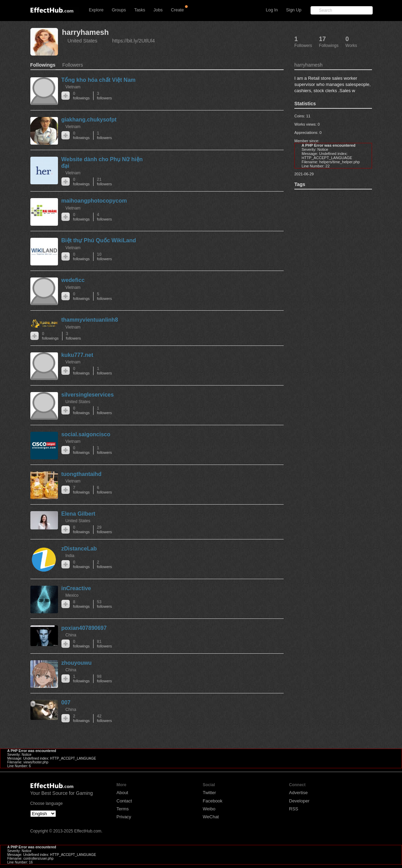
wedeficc (73, 280)
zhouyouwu (77, 663)
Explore (96, 10)
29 (104, 530)
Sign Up (294, 10)
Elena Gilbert (79, 514)
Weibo (209, 809)
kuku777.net (77, 355)
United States (82, 41)
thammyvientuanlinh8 (90, 320)
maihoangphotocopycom (94, 201)
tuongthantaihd (81, 474)
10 (104, 257)
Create (177, 10)
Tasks (140, 10)
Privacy (124, 817)
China (71, 635)
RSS (294, 809)
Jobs (158, 10)
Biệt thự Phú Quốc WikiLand (99, 240)
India (70, 556)
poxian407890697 (84, 628)
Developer (299, 801)
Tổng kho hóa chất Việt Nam (99, 80)
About (122, 793)
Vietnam (73, 87)
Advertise (298, 793)
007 (66, 703)
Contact (124, 801)
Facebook (213, 801)
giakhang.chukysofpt (89, 120)
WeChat (211, 817)
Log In (272, 10)
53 (104, 604)
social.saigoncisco (86, 434)
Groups (119, 10)
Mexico (72, 595)
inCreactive (76, 588)
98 (104, 679)
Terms (123, 809)
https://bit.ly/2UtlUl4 (134, 41)
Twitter (209, 793)
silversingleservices (88, 395)
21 (104, 182)
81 (104, 644)
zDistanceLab (79, 549)
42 (104, 718)
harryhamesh (86, 32)
